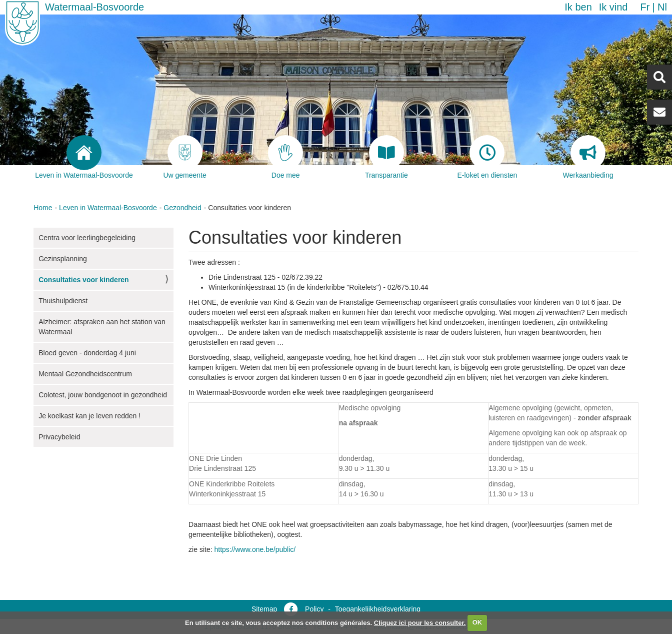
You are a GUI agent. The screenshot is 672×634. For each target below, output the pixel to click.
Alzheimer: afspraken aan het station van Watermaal (102, 327)
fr (645, 7)
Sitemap (264, 609)
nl (662, 7)
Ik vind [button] (613, 7)
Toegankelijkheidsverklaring (378, 609)
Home (43, 208)
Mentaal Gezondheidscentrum (85, 374)
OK (477, 622)
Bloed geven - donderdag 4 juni (87, 353)
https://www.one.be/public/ (255, 549)
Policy (314, 609)
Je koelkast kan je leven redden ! (89, 416)
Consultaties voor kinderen (83, 280)
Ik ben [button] (578, 7)
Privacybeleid (59, 437)
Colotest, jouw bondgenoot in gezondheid (103, 395)
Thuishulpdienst (63, 301)
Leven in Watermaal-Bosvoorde (108, 208)
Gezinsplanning (63, 259)
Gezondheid (182, 208)
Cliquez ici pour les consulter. (420, 622)
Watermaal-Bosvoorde (94, 7)
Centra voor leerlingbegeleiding (87, 238)
